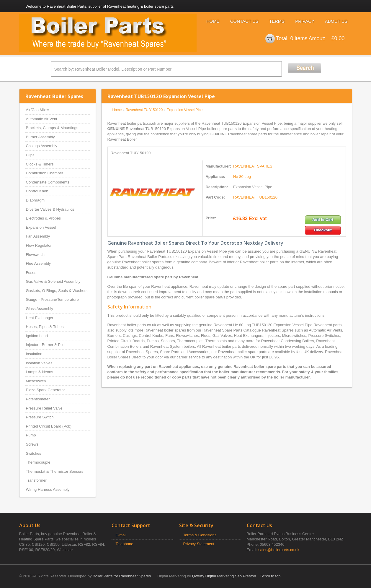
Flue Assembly (39, 263)
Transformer (36, 480)
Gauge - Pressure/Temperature (52, 299)
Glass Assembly (40, 309)
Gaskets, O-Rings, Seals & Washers (57, 291)
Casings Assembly (42, 146)
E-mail (121, 535)
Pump (31, 435)
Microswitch (36, 381)
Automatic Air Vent (42, 119)
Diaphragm (35, 200)
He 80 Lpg (242, 177)
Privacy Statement (199, 544)
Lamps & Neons (40, 372)
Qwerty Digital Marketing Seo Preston (224, 576)
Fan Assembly (38, 236)
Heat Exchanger (40, 318)
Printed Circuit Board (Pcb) (49, 426)
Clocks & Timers (40, 164)
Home (213, 21)
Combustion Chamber (45, 173)
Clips (30, 155)
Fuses (31, 273)
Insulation (34, 354)
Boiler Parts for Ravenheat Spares (122, 576)
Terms (277, 21)
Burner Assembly (40, 137)
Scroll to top (271, 576)
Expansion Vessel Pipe (184, 110)
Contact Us (244, 21)
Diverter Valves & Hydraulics (50, 209)
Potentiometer (38, 399)
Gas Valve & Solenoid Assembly (53, 281)
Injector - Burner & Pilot (46, 345)
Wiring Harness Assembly (48, 489)
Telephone (125, 544)
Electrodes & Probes (44, 218)
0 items (299, 38)
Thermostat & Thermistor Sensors (55, 471)
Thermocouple (38, 462)
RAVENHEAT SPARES (253, 166)
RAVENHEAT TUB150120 (255, 197)
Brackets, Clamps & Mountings (52, 128)
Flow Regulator (39, 245)
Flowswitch (35, 255)
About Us (336, 21)
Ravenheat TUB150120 (144, 110)
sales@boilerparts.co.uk (279, 550)
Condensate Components (48, 182)
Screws (32, 444)
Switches (34, 453)
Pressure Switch (40, 417)
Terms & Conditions (200, 535)
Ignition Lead (37, 336)
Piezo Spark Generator (45, 390)
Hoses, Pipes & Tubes (45, 327)
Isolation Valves (39, 363)
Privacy (305, 21)
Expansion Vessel (41, 227)
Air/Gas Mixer (38, 110)
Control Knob (37, 191)
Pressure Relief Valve (44, 408)
